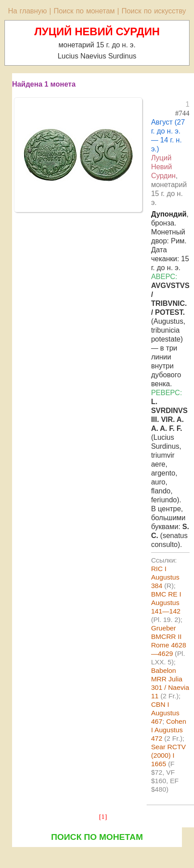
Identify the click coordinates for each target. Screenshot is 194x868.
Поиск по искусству (154, 11)
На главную (27, 11)
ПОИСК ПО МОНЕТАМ (97, 837)
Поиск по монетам (84, 11)
